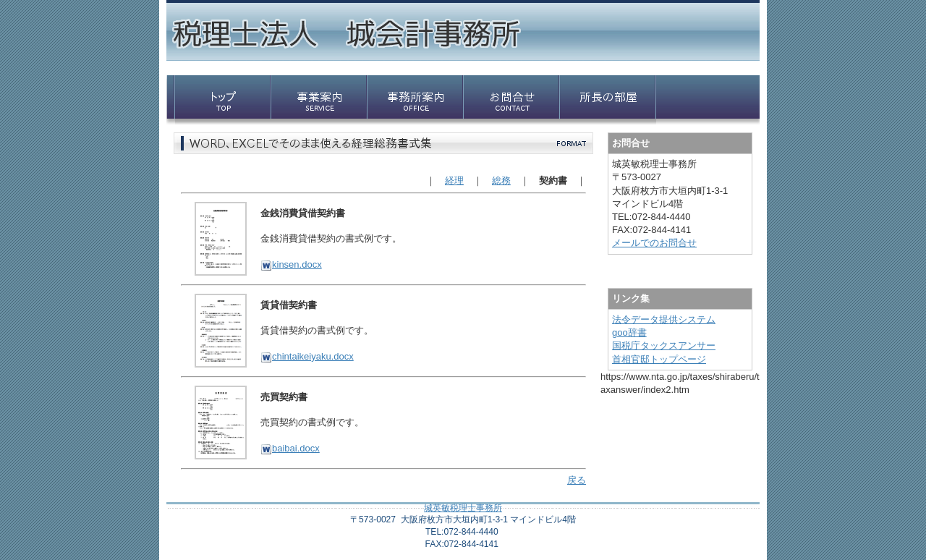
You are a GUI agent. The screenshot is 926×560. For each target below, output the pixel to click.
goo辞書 (629, 332)
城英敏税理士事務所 (463, 508)
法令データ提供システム (664, 319)
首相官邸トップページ (659, 359)
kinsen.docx (291, 264)
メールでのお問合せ (654, 243)
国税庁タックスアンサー (664, 345)
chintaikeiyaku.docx (307, 356)
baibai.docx (290, 448)
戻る (577, 480)
